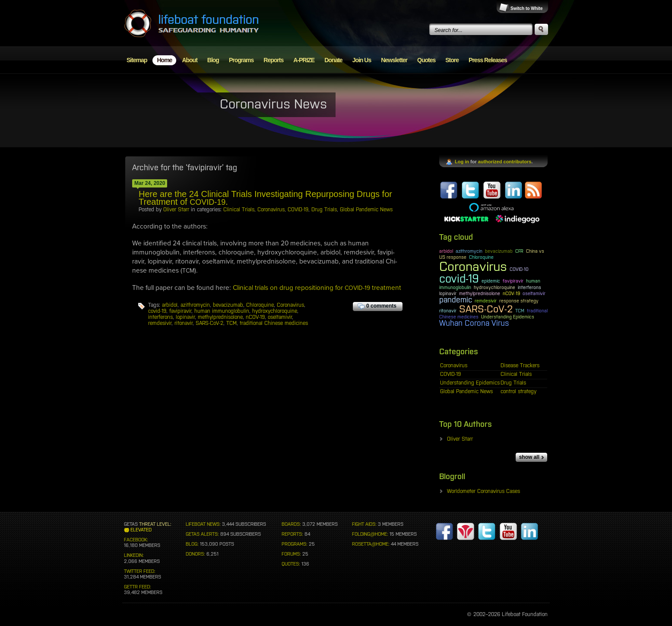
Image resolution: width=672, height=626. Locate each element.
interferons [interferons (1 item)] (529, 287)
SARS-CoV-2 (209, 323)
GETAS (131, 524)
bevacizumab (228, 305)
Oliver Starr (176, 210)
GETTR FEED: (138, 587)
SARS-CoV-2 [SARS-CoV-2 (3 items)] (486, 309)
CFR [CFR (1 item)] (519, 251)
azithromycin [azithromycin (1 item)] (469, 251)
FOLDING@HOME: (370, 534)
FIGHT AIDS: (364, 524)
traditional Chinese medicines (274, 323)
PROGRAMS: (295, 544)
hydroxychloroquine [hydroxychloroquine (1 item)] (494, 287)
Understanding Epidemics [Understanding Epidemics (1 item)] (508, 317)
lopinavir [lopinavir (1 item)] (448, 293)
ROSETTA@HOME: (371, 544)
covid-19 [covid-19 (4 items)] (459, 279)
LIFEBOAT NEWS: (203, 524)
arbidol (170, 305)
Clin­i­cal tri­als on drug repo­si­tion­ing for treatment (317, 288)
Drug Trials (324, 210)
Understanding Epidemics (470, 383)
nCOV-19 (255, 317)
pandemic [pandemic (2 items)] (456, 300)
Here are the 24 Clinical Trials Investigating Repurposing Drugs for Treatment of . (265, 198)
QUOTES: (291, 564)
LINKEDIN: (134, 555)
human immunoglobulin (222, 311)
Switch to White (526, 8)
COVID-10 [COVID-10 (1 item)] (519, 269)
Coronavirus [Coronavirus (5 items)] (473, 266)
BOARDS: (291, 524)
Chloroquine (260, 305)
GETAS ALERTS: (202, 534)
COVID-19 (298, 210)
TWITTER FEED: (140, 571)
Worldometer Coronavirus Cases (483, 491)
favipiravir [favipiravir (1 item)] (513, 281)
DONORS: (195, 554)
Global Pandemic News (366, 210)
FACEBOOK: (136, 540)
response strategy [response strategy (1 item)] (519, 301)
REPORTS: (292, 534)
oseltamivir (280, 317)
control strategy (518, 391)
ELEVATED (141, 530)
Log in (462, 162)
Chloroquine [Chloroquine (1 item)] (481, 257)
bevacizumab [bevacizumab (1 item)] (499, 251)
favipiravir (180, 311)
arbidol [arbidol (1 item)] (446, 251)
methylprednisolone (220, 317)
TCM (231, 323)
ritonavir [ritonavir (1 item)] (448, 311)
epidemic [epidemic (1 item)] (491, 281)
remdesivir (160, 323)
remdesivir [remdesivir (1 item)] (486, 301)
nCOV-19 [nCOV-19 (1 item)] (511, 293)
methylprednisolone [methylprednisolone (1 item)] (480, 293)
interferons (160, 317)
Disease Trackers (520, 365)
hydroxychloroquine (275, 311)
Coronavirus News (273, 104)
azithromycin (195, 305)
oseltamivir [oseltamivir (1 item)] (534, 293)
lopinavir (185, 317)
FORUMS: (291, 554)
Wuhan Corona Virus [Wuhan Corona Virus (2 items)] (474, 323)
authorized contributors (505, 162)
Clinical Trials (239, 210)
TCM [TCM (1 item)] (520, 311)
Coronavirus (271, 210)
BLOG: (192, 544)
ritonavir (184, 323)
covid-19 (157, 311)
